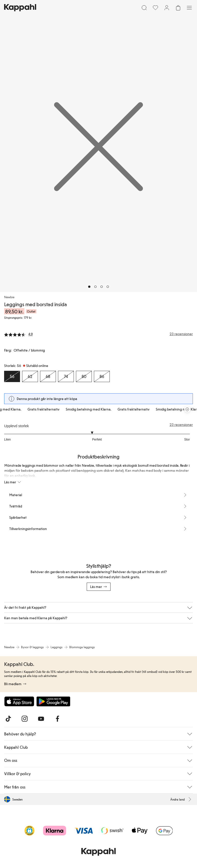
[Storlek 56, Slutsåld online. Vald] (12, 376)
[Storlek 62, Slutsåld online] (30, 376)
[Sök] (144, 8)
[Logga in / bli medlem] (167, 8)
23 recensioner (181, 425)
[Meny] (189, 8)
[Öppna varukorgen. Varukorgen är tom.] (178, 8)
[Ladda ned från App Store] (19, 701)
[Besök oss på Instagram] (25, 719)
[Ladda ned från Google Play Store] (53, 701)
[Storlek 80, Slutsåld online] (84, 376)
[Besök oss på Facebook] (57, 719)
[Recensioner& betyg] (98, 334)
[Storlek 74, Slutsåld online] (66, 376)
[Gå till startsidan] (20, 8)
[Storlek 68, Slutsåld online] (48, 376)
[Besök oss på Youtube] (41, 719)
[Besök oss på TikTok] (8, 719)
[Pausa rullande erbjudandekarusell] (187, 409)
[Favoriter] (155, 8)
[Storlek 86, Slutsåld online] (102, 376)
